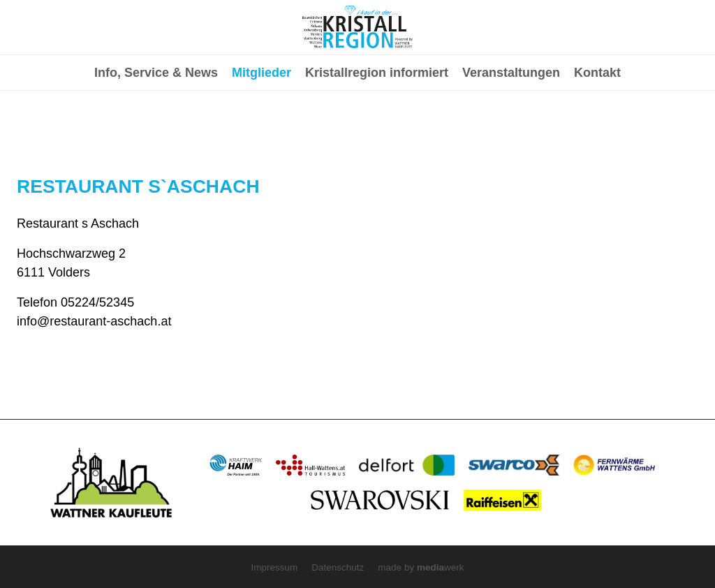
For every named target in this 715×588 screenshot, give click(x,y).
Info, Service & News (156, 130)
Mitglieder (261, 130)
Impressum (275, 567)
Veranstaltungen (511, 130)
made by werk (421, 567)
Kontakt (597, 130)
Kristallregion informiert (377, 130)
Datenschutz (338, 567)
